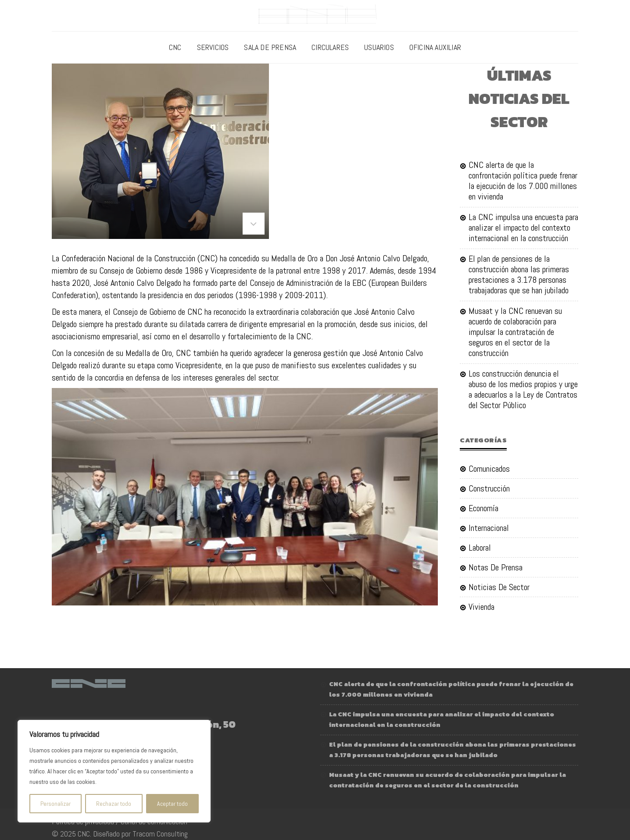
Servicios (213, 47)
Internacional (489, 528)
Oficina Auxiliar (435, 47)
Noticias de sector (499, 587)
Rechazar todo (114, 804)
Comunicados (489, 469)
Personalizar (55, 804)
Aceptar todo (172, 804)
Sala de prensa (270, 47)
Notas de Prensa (496, 567)
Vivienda (481, 607)
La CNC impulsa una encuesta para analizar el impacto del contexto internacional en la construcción (523, 228)
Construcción (489, 488)
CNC (175, 47)
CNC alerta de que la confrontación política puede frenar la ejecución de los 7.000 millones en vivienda (523, 181)
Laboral (480, 548)
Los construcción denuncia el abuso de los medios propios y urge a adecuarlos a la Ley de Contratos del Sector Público (523, 389)
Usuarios (379, 47)
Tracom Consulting (160, 834)
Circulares (330, 47)
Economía (483, 508)
